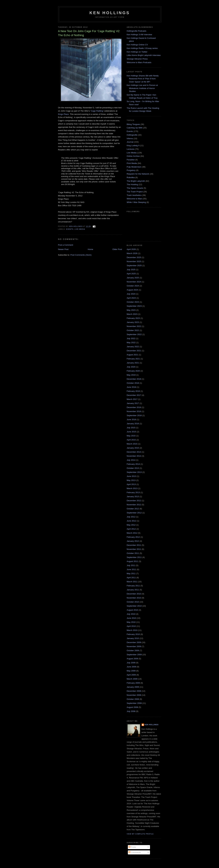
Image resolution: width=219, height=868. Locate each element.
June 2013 (132, 476)
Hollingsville (132, 135)
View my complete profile (140, 834)
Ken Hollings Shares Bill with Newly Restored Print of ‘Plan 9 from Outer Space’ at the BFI (143, 79)
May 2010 (131, 622)
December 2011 (134, 545)
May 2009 (131, 671)
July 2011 (131, 565)
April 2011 (131, 578)
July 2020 (131, 367)
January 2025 (133, 278)
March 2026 (132, 253)
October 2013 (133, 468)
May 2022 (131, 343)
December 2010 (134, 594)
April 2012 (131, 529)
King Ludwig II (133, 145)
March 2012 (132, 533)
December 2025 (134, 257)
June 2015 (132, 432)
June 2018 (132, 387)
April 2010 (131, 626)
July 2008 (131, 711)
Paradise (131, 160)
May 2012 (131, 525)
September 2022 (134, 334)
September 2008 (134, 703)
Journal (130, 142)
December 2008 (134, 691)
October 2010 (133, 602)
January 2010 (133, 638)
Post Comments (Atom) (81, 255)
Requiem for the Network (138, 174)
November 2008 (134, 695)
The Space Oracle (135, 188)
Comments (135, 852)
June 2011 (132, 569)
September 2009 (134, 655)
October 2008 (133, 699)
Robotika (131, 177)
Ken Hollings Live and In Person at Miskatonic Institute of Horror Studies (142, 88)
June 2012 (132, 521)
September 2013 (134, 472)
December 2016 (134, 407)
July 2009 (131, 663)
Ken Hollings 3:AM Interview (139, 35)
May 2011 (131, 573)
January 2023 (133, 322)
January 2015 (133, 448)
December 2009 (134, 642)
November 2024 (134, 282)
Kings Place (63, 114)
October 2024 (133, 286)
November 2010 (134, 598)
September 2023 (134, 306)
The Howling (132, 184)
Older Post (117, 249)
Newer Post (63, 249)
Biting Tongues (133, 124)
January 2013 (133, 497)
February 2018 (133, 391)
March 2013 (132, 488)
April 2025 (131, 274)
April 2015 (131, 440)
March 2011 (132, 582)
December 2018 (134, 379)
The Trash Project (135, 192)
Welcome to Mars (135, 199)
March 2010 (132, 630)
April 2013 (131, 484)
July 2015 (131, 428)
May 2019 (131, 375)
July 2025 (131, 270)
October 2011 (133, 553)
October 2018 (133, 383)
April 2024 (131, 298)
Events (70, 229)
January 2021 (133, 363)
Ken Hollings (110, 13)
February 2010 (133, 634)
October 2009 (133, 650)
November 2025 (134, 261)
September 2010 (134, 606)
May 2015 (131, 436)
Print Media (132, 163)
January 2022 (133, 347)
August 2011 (132, 561)
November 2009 (134, 646)
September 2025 (134, 266)
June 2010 (132, 618)
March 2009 (132, 679)
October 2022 (133, 330)
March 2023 (132, 314)
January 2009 (133, 687)
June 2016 (132, 420)
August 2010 (132, 610)
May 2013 (131, 480)
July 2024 (131, 294)
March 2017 (132, 399)
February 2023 (133, 318)
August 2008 (132, 707)
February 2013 (133, 492)
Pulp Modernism (134, 167)
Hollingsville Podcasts (137, 31)
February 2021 (133, 359)
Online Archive (133, 156)
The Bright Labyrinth (136, 181)
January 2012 (133, 541)
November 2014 (134, 456)
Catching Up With (135, 128)
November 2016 (134, 411)
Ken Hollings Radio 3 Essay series (142, 48)
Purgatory (131, 170)
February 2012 (133, 537)
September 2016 (134, 415)
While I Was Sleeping (136, 202)
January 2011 (133, 590)
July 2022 (131, 338)
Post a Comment (66, 245)
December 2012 (134, 501)
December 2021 (134, 351)
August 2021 (132, 355)
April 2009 (131, 675)
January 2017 (133, 403)
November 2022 (134, 326)
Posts (132, 847)
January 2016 (133, 424)
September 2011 (134, 557)
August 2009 (132, 659)
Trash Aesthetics (134, 195)
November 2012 (134, 505)
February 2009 (133, 683)
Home (90, 249)
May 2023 (131, 310)
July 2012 (131, 517)
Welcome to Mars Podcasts (139, 62)
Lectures (131, 149)
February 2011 (133, 586)
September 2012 (134, 513)
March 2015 (132, 444)
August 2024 (132, 290)
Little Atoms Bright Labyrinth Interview (144, 55)
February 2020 (133, 371)
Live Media (80, 229)
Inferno (130, 138)
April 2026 (131, 249)
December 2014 (134, 452)
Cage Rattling (97, 111)
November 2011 (134, 549)
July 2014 (131, 460)
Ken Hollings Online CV (137, 45)
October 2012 (133, 509)
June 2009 (132, 667)
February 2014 (133, 464)
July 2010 (131, 614)
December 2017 (134, 395)
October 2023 (133, 302)
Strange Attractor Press (137, 59)
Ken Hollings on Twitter (137, 52)
